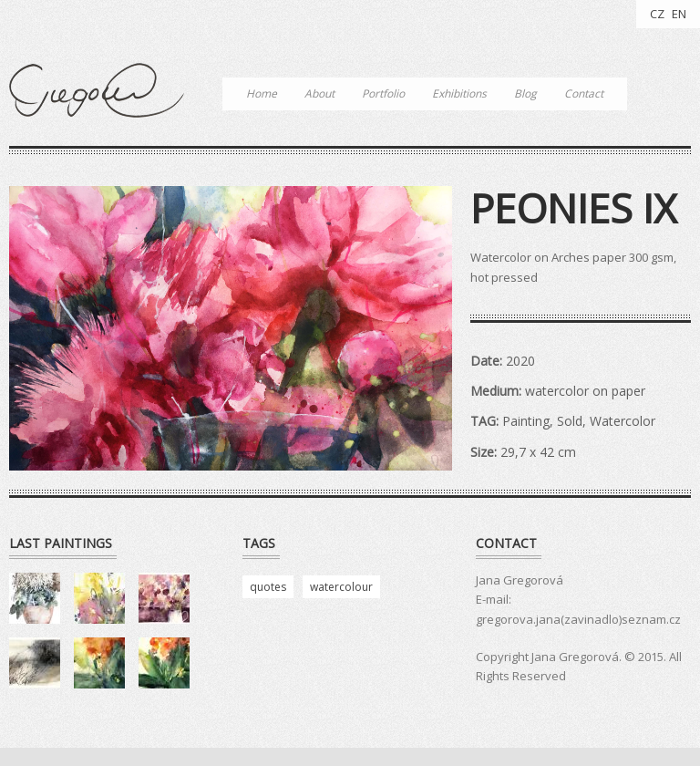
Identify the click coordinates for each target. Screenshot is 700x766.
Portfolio (383, 94)
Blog (525, 94)
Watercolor (623, 421)
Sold (570, 421)
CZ (657, 14)
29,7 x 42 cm (538, 452)
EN (679, 14)
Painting (526, 421)
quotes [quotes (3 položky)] (268, 587)
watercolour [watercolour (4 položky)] (341, 587)
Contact (584, 94)
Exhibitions (459, 94)
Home (262, 94)
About (319, 94)
